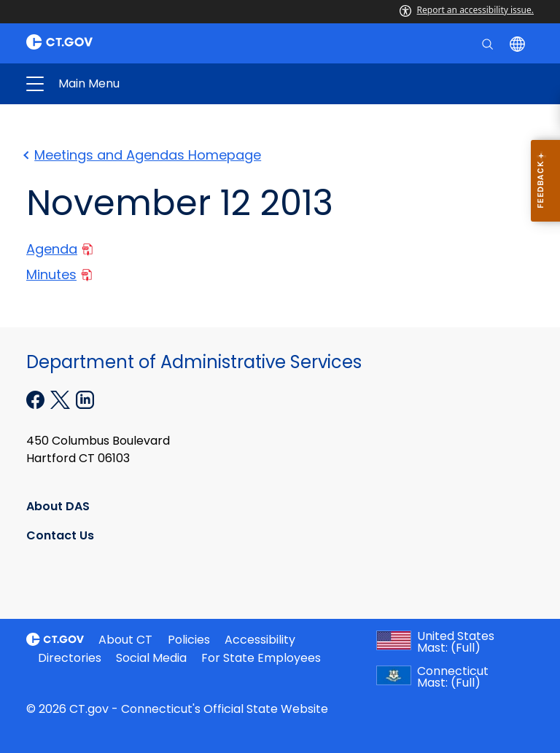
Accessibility (260, 640)
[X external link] (62, 399)
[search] (489, 43)
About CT (125, 640)
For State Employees (261, 658)
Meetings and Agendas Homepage (144, 155)
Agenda (59, 249)
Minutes (59, 274)
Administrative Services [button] (166, 84)
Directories (70, 658)
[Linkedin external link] (85, 399)
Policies (189, 640)
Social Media (151, 658)
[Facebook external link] (37, 399)
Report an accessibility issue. (467, 10)
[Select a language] (519, 43)
